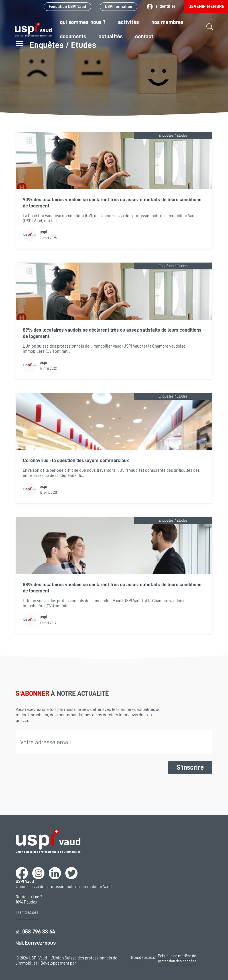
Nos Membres (167, 22)
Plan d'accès (27, 913)
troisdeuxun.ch (144, 961)
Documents (73, 36)
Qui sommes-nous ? (83, 22)
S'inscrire (190, 767)
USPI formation (119, 7)
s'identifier (161, 7)
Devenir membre (206, 7)
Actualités (111, 36)
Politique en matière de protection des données (177, 958)
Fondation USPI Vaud (67, 7)
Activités (128, 22)
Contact (144, 36)
